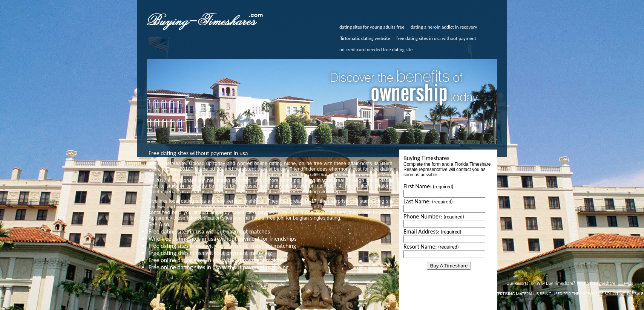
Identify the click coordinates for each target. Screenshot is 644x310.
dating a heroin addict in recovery (444, 27)
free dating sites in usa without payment (436, 38)
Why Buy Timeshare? (556, 283)
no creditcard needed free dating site (376, 50)
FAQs (629, 283)
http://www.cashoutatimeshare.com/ (325, 207)
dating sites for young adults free (372, 27)
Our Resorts (517, 283)
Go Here (190, 175)
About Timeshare (600, 283)
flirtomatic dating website (365, 38)
